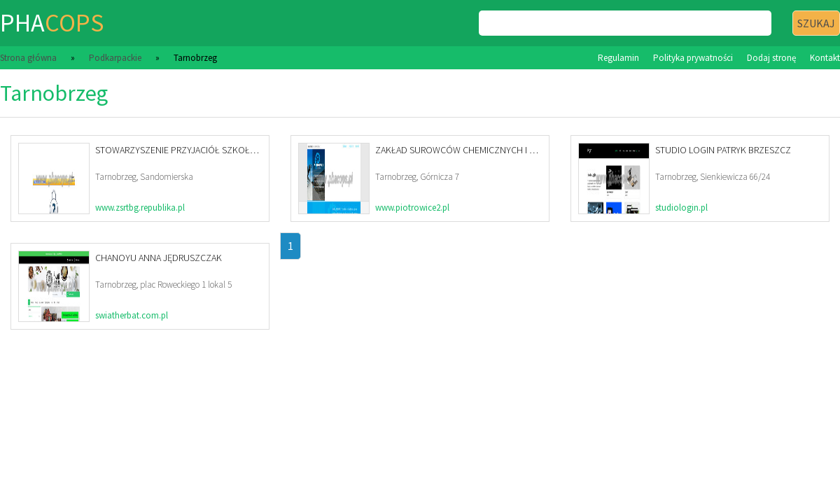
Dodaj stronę (771, 58)
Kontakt (825, 58)
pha (52, 23)
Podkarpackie (115, 58)
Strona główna (28, 58)
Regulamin (618, 58)
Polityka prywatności (693, 58)
